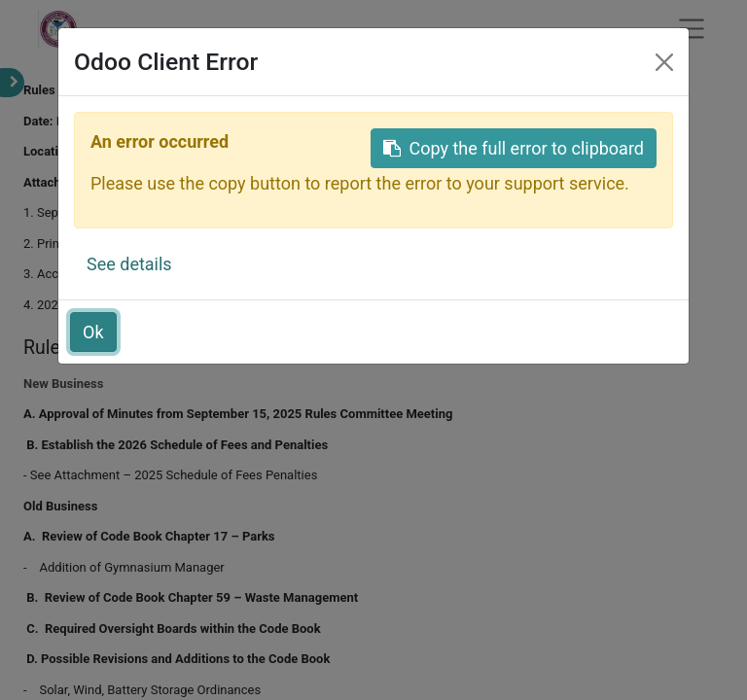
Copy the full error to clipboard (514, 148)
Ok (93, 332)
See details (129, 264)
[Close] (664, 62)
